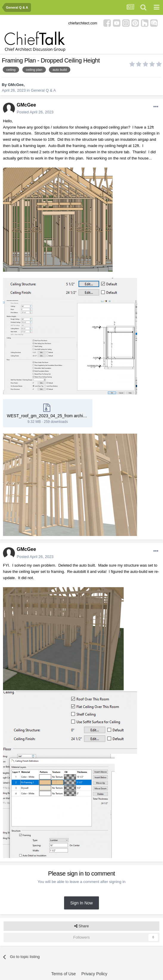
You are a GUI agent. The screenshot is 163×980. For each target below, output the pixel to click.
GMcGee (16, 85)
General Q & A (44, 90)
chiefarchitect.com (83, 23)
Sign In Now (81, 903)
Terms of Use (63, 974)
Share (81, 926)
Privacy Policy (94, 974)
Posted (35, 112)
